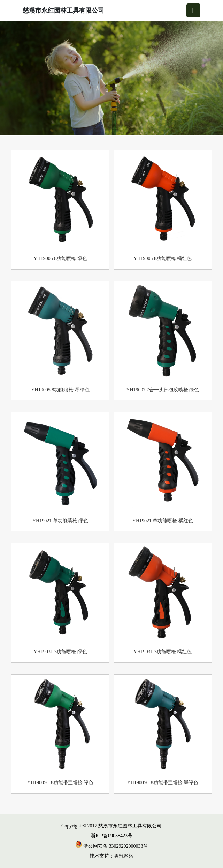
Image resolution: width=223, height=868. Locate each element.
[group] (111, 79)
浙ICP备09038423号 (111, 836)
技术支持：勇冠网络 (111, 856)
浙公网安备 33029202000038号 (112, 846)
